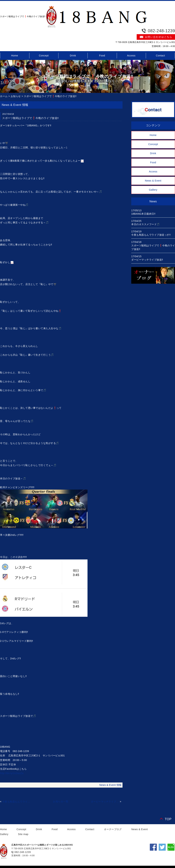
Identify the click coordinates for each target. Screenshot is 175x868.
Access (131, 56)
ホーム (4, 96)
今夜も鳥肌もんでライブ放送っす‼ (16, 802)
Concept (44, 56)
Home (153, 135)
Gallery (153, 190)
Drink (73, 56)
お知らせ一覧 (61, 801)
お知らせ (16, 96)
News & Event (153, 181)
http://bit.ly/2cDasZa (12, 773)
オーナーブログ (113, 829)
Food (102, 56)
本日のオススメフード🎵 (146, 224)
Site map (23, 834)
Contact (90, 829)
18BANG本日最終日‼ (143, 214)
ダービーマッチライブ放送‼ (105, 802)
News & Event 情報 (111, 785)
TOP (168, 819)
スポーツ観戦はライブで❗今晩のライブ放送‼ (50, 96)
